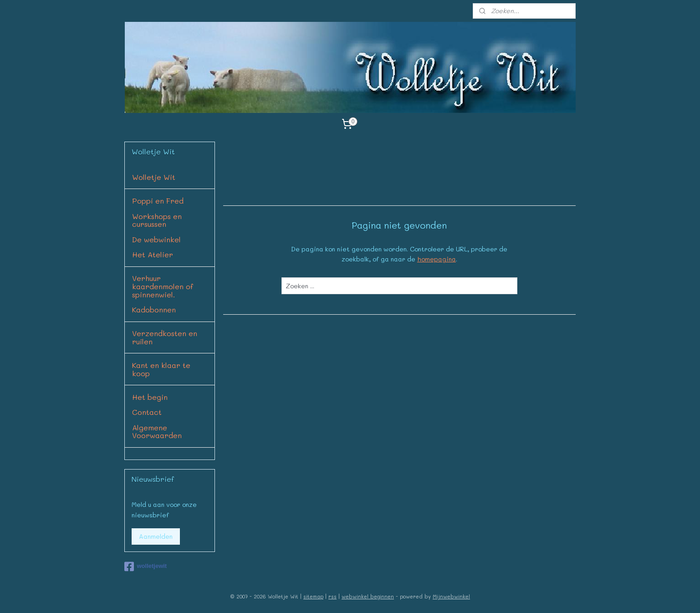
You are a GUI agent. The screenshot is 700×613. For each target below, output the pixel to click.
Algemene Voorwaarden (157, 432)
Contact (147, 412)
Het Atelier (153, 254)
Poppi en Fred (158, 201)
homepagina (436, 259)
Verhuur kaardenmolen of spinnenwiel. (163, 286)
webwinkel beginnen (368, 596)
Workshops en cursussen (157, 220)
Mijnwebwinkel (451, 596)
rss (332, 596)
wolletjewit (146, 567)
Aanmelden (156, 536)
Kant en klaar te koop (161, 369)
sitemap (313, 596)
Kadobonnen (154, 309)
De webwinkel (156, 239)
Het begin (150, 397)
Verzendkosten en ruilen (165, 337)
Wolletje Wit (154, 177)
